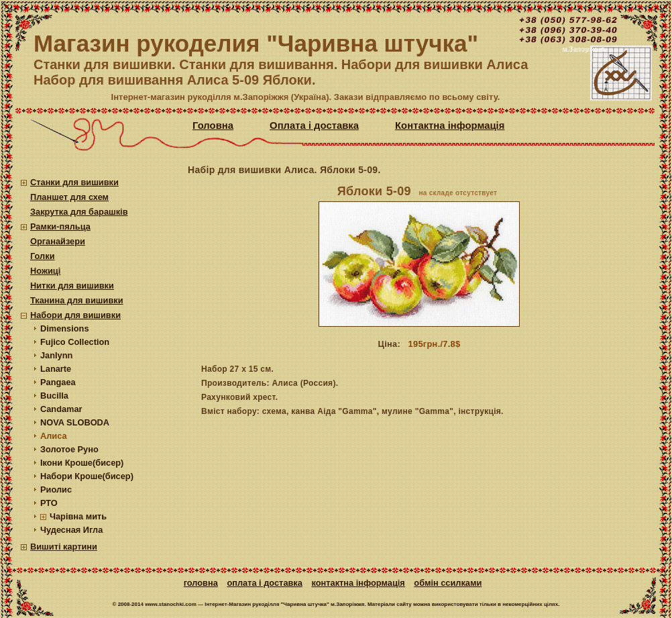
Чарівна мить (78, 516)
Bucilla (54, 396)
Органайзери (58, 241)
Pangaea (58, 382)
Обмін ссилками (448, 583)
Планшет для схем (69, 197)
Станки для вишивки (74, 182)
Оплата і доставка (314, 125)
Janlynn (56, 355)
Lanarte (56, 369)
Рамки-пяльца (60, 226)
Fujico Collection (75, 342)
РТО (49, 503)
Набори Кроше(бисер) (87, 476)
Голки (43, 256)
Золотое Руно (69, 449)
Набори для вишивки (75, 315)
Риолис (56, 490)
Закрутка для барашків (79, 212)
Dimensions (65, 328)
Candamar (61, 409)
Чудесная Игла (71, 530)
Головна (213, 125)
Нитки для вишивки (72, 286)
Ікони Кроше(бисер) (82, 463)
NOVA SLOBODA (75, 422)
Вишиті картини (64, 547)
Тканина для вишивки (77, 300)
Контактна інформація (450, 125)
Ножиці (45, 271)
